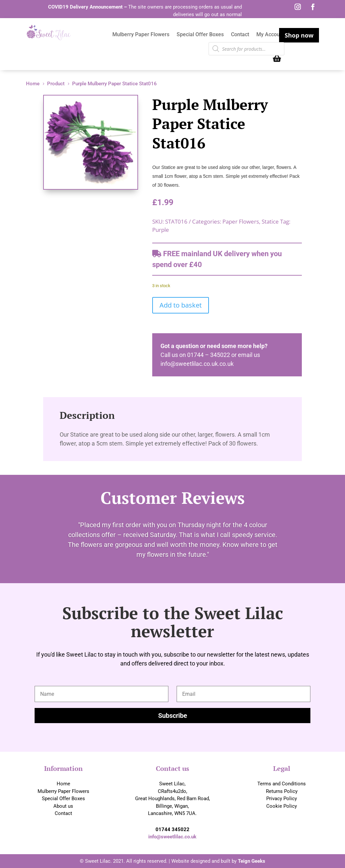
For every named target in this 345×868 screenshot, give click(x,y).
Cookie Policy (282, 806)
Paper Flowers (241, 221)
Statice (270, 221)
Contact (240, 35)
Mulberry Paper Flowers (141, 35)
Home (63, 784)
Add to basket (181, 305)
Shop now (299, 35)
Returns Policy (282, 791)
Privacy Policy (282, 799)
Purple (161, 230)
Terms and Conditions (282, 784)
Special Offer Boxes (200, 35)
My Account (270, 35)
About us (63, 806)
